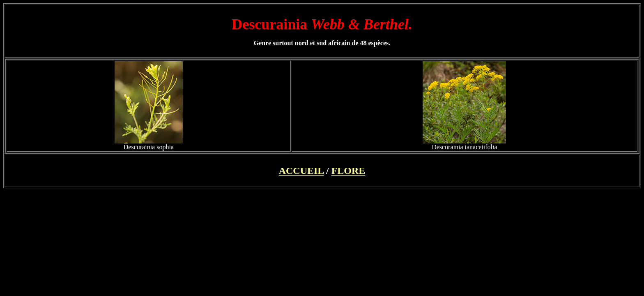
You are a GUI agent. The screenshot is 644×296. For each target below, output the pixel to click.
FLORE (348, 171)
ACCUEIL (301, 171)
